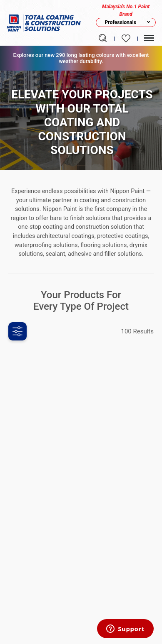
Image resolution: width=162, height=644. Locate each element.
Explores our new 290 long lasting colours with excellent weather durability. (81, 58)
